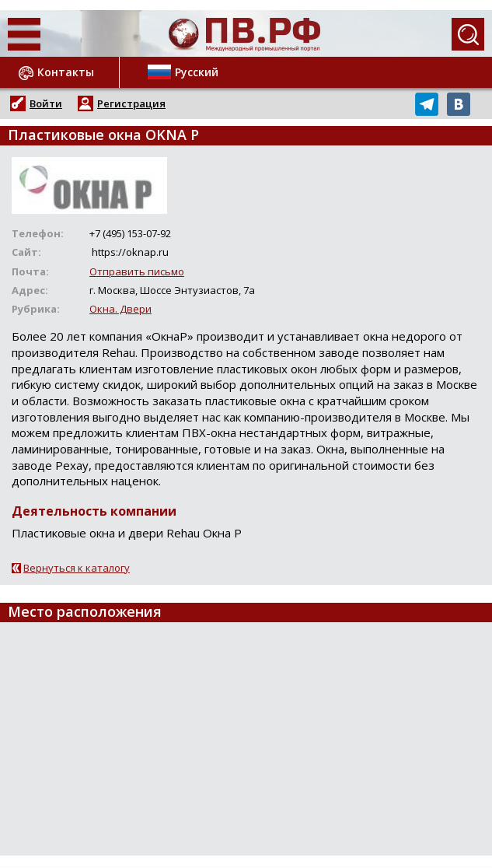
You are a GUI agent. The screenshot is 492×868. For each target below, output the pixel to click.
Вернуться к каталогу (77, 568)
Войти (46, 103)
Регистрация (131, 103)
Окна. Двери (120, 309)
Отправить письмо (137, 271)
